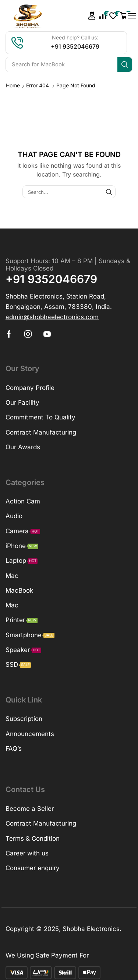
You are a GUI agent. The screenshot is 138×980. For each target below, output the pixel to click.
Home (13, 85)
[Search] (125, 64)
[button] (92, 16)
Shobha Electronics (91, 929)
